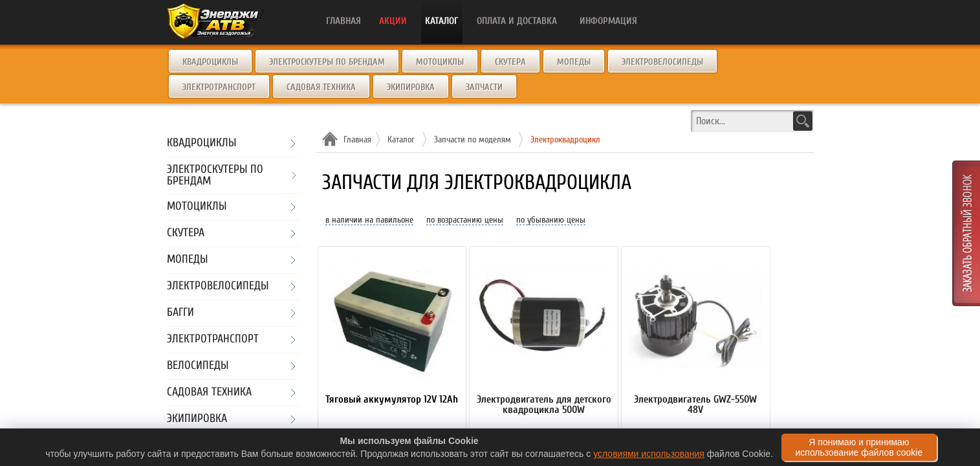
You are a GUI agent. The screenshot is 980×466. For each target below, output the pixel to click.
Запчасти (484, 87)
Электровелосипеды (662, 62)
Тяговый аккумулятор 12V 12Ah (392, 400)
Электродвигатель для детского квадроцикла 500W (544, 405)
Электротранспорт (219, 87)
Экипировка (411, 87)
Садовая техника (321, 87)
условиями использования (649, 454)
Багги (180, 313)
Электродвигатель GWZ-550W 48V (695, 405)
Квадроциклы (210, 62)
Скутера (510, 62)
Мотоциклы (440, 62)
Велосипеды (198, 366)
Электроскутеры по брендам (327, 62)
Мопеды (574, 62)
